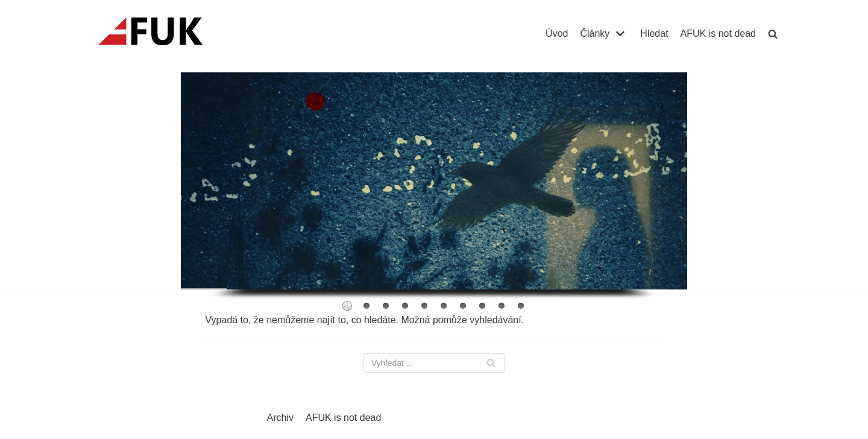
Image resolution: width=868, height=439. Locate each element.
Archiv (280, 418)
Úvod (557, 33)
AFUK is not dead (718, 33)
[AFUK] (165, 34)
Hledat (654, 33)
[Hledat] (434, 363)
